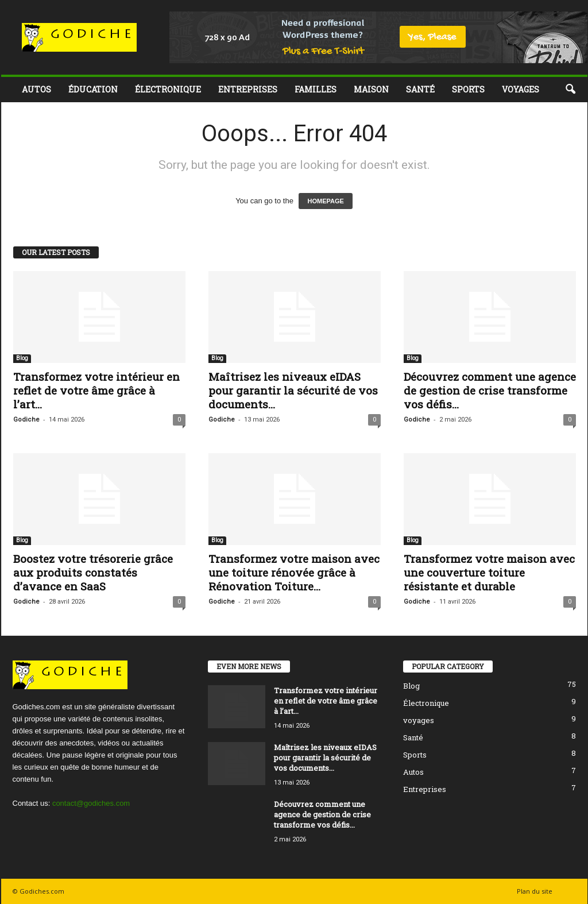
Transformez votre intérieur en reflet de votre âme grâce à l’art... (96, 390)
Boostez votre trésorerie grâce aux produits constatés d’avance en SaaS (93, 572)
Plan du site (535, 891)
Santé (420, 89)
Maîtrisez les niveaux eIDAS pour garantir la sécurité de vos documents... (293, 390)
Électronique (168, 89)
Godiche (26, 420)
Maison (371, 89)
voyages (521, 89)
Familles (316, 89)
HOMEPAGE (325, 201)
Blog (22, 358)
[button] (570, 90)
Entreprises (248, 89)
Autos (36, 89)
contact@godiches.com (91, 803)
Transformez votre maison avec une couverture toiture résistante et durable (489, 572)
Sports (468, 89)
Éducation (93, 89)
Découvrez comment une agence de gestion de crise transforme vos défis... (490, 390)
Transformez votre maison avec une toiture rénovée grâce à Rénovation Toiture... (294, 572)
